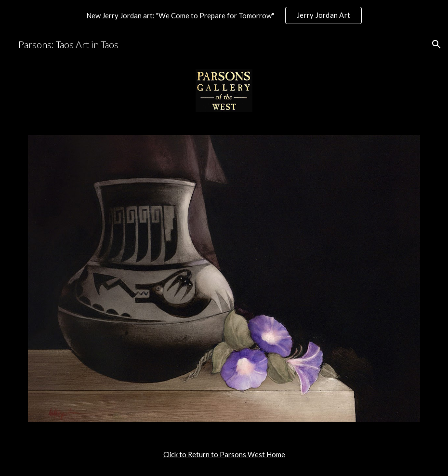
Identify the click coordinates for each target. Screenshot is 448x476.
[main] (224, 455)
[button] (436, 44)
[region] (224, 15)
